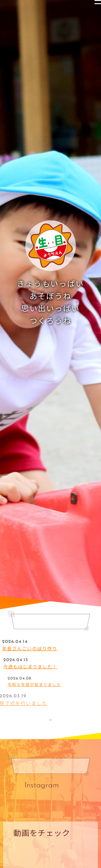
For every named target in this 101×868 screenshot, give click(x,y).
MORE (51, 721)
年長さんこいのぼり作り (39, 647)
